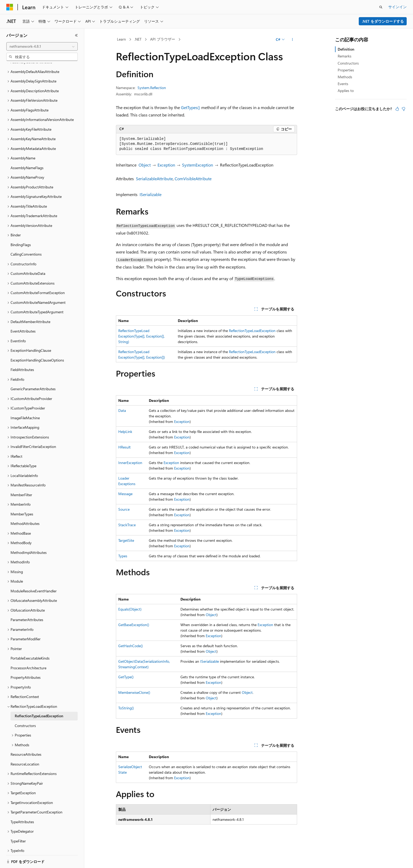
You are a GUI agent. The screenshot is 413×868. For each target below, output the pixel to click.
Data (122, 410)
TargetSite (126, 540)
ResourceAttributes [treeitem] (26, 736)
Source (124, 509)
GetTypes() (191, 107)
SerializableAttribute (154, 179)
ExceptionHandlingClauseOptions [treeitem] (37, 342)
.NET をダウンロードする (383, 21)
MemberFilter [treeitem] (21, 477)
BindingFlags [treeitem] (21, 226)
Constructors (348, 63)
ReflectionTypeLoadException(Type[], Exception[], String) (141, 336)
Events (343, 84)
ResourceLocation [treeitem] (25, 746)
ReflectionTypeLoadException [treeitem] (39, 698)
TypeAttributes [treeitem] (22, 804)
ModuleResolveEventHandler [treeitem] (34, 573)
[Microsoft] (10, 7)
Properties (346, 70)
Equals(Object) (130, 609)
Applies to (346, 91)
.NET (138, 39)
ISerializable (151, 194)
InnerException (130, 463)
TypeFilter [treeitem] (18, 823)
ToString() (126, 708)
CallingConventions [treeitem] (26, 236)
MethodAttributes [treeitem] (25, 505)
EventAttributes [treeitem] (23, 313)
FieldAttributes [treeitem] (22, 351)
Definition (346, 49)
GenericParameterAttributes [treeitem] (33, 371)
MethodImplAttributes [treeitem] (29, 534)
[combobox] (42, 46)
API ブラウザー (163, 39)
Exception (166, 165)
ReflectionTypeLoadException (252, 331)
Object (145, 165)
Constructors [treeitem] (25, 707)
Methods (345, 77)
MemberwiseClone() (134, 692)
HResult (124, 447)
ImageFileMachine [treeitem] (25, 400)
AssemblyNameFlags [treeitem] (27, 150)
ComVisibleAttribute (193, 179)
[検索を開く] (381, 7)
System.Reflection (152, 88)
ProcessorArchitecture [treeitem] (28, 650)
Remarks (345, 56)
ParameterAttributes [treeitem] (27, 601)
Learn (121, 39)
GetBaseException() (134, 625)
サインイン (397, 7)
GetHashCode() (131, 646)
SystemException (198, 165)
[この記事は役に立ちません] (404, 109)
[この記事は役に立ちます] (397, 109)
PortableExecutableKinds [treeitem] (30, 640)
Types (123, 556)
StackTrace (127, 525)
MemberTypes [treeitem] (22, 496)
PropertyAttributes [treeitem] (26, 659)
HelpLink (125, 431)
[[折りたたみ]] (76, 35)
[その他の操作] (292, 40)
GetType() (126, 677)
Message (125, 494)
